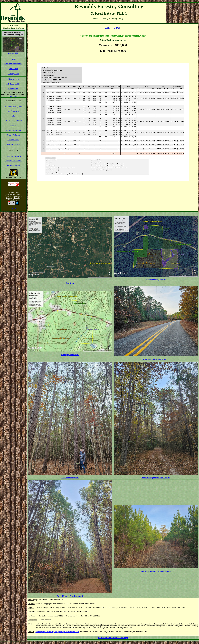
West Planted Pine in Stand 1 (70, 596)
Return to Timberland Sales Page (113, 638)
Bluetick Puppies (13, 144)
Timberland (9, 107)
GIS (13, 116)
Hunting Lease (13, 74)
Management (18, 107)
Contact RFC (13, 89)
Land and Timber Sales (13, 64)
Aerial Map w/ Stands (156, 280)
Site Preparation (13, 111)
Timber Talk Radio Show (13, 161)
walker (13, 208)
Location (70, 283)
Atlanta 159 (13, 53)
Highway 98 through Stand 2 (156, 359)
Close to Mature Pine (70, 478)
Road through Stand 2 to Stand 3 (156, 478)
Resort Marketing (13, 135)
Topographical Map (70, 355)
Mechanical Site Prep (13, 130)
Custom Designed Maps (13, 120)
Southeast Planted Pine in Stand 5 (156, 572)
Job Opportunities (13, 84)
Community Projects (13, 156)
